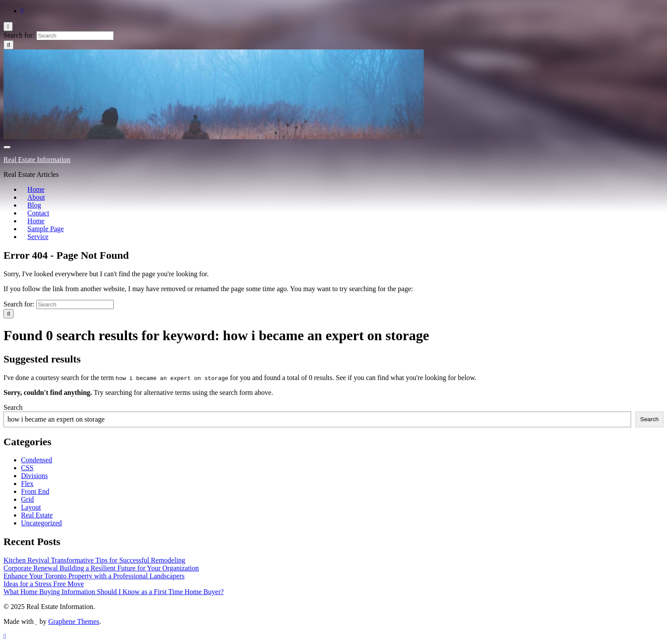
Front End (35, 491)
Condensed (37, 460)
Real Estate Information (37, 160)
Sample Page (39, 229)
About (30, 197)
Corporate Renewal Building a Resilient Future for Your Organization (101, 568)
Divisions (34, 476)
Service (32, 237)
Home (30, 189)
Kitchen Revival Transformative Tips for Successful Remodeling (94, 560)
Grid (27, 499)
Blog (28, 205)
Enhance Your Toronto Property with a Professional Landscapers (94, 576)
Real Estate (37, 515)
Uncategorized (41, 523)
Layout (31, 507)
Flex (27, 484)
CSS (27, 468)
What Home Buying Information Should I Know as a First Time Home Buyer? (114, 592)
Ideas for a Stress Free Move (44, 584)
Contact (32, 213)
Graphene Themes (74, 621)
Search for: (19, 35)
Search (13, 407)
